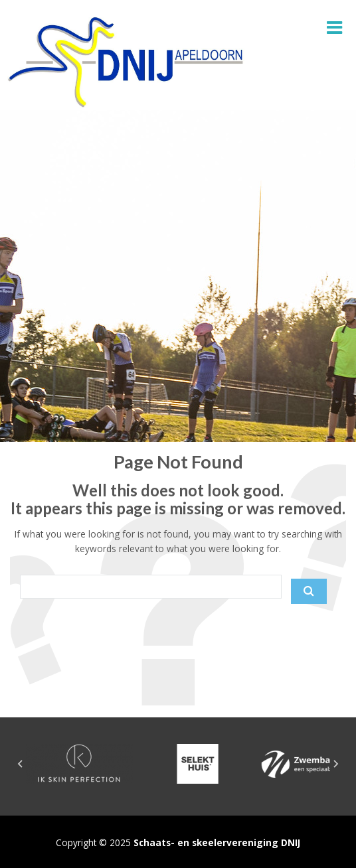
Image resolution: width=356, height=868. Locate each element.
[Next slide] (335, 764)
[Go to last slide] (21, 764)
